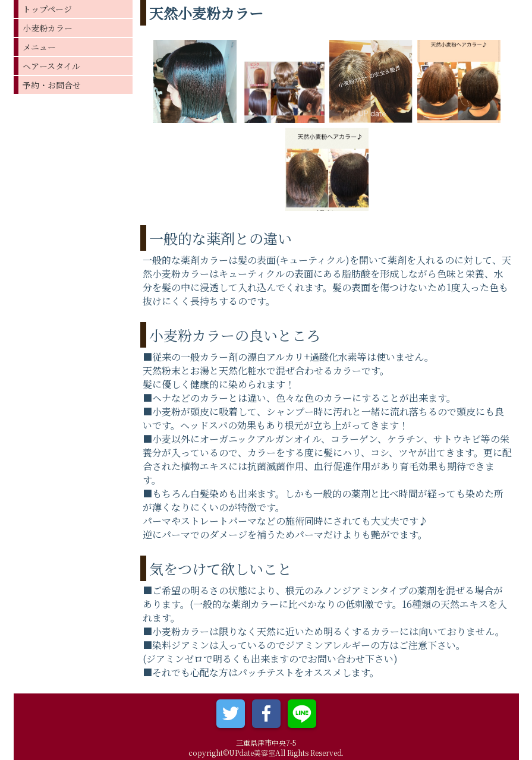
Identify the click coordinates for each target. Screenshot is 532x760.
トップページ (47, 9)
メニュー (39, 47)
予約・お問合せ (52, 85)
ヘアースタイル (51, 66)
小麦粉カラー (48, 28)
